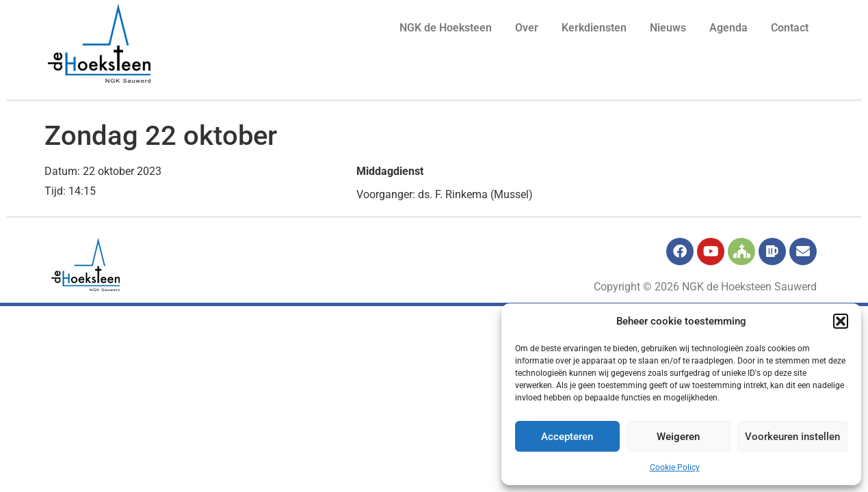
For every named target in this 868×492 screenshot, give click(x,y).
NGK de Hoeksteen (446, 28)
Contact (790, 28)
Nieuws (668, 28)
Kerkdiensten (594, 28)
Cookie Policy (675, 467)
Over (527, 28)
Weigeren (678, 437)
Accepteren (567, 437)
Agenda (728, 28)
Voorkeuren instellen (792, 437)
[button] (841, 321)
